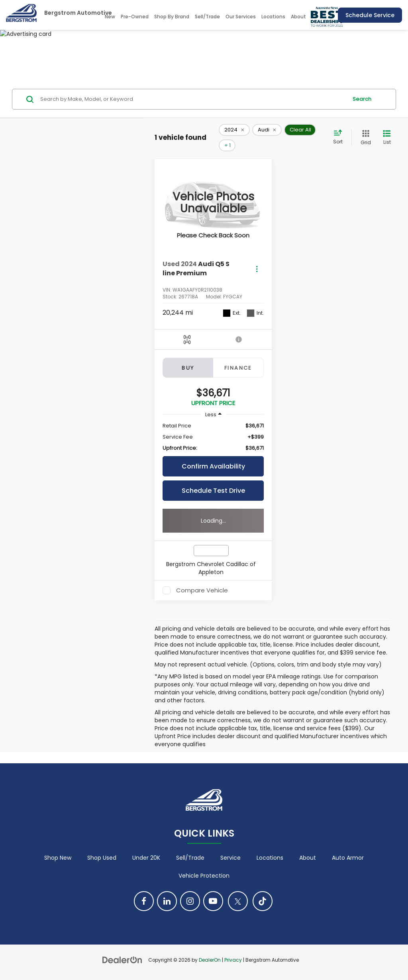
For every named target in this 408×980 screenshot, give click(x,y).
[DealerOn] (122, 960)
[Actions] (257, 269)
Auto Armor (348, 858)
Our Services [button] (241, 17)
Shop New (58, 858)
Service (230, 858)
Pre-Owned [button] (135, 17)
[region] (213, 437)
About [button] (298, 17)
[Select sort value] (340, 137)
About (308, 858)
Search (362, 99)
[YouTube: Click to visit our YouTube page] (213, 901)
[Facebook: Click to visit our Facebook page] (144, 901)
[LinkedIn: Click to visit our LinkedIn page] (167, 901)
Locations (273, 17)
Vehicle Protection (204, 876)
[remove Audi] (267, 130)
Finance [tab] (238, 368)
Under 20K (146, 858)
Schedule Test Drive (213, 491)
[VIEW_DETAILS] (213, 203)
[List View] (387, 138)
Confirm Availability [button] (213, 466)
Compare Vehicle (202, 590)
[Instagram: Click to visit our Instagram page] (190, 901)
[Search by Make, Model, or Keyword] (193, 99)
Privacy (233, 960)
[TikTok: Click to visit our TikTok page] (263, 901)
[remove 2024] (234, 130)
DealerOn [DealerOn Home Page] (210, 960)
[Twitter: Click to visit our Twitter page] (238, 901)
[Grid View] (364, 138)
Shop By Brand (172, 17)
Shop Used (102, 858)
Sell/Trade (207, 17)
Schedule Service (370, 15)
